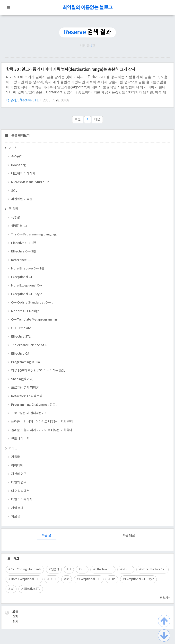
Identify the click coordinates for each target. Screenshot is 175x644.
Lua (113, 579)
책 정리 (13, 209)
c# (12, 589)
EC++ (53, 579)
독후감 (16, 218)
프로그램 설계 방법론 (25, 388)
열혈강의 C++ (20, 226)
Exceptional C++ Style (27, 294)
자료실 (16, 517)
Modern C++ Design (25, 311)
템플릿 (55, 569)
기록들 (16, 457)
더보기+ (165, 598)
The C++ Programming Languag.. (34, 235)
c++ (83, 569)
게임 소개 (17, 508)
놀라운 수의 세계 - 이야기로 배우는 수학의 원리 (42, 422)
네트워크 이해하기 (23, 174)
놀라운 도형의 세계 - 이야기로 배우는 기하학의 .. (43, 430)
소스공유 (17, 157)
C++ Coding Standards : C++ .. (32, 303)
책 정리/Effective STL (23, 100)
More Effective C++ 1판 (28, 269)
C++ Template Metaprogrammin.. (35, 320)
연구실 (13, 148)
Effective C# (20, 354)
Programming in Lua (26, 362)
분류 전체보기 (20, 136)
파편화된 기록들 (22, 199)
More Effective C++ (154, 569)
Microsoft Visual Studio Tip (30, 182)
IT (70, 569)
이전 (78, 120)
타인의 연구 (19, 483)
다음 (97, 120)
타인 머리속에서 (22, 500)
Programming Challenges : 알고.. (34, 405)
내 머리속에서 (20, 491)
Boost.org (18, 165)
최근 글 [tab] (46, 536)
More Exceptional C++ (27, 286)
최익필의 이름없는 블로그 (87, 8)
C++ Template (21, 328)
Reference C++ (22, 260)
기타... (13, 449)
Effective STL (21, 337)
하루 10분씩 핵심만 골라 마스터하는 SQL (38, 371)
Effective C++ (104, 569)
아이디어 (17, 466)
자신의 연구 (19, 474)
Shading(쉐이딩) (22, 379)
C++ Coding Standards (26, 569)
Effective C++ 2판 (24, 243)
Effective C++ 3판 (24, 252)
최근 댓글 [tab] (129, 536)
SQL (14, 191)
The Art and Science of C (29, 345)
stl (68, 579)
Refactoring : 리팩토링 (27, 396)
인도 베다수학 (20, 439)
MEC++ (127, 569)
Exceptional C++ (23, 277)
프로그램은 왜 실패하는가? (29, 413)
